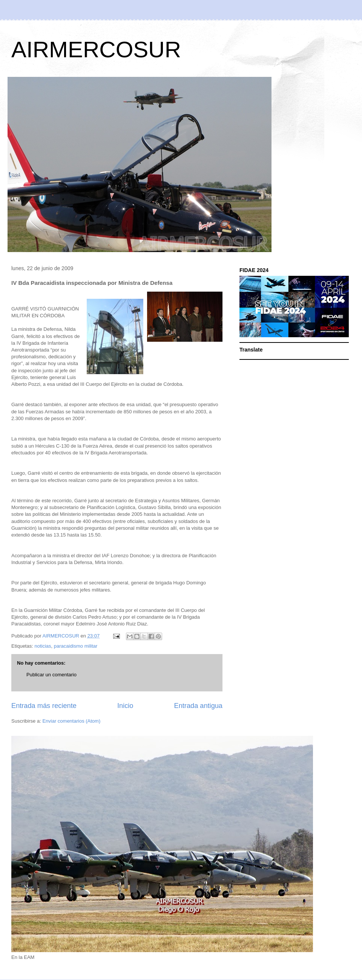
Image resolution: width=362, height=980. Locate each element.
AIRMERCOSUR (96, 50)
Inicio (125, 706)
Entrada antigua (198, 706)
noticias (43, 646)
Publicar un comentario (51, 675)
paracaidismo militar (76, 646)
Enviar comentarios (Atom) (71, 721)
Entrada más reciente (44, 706)
